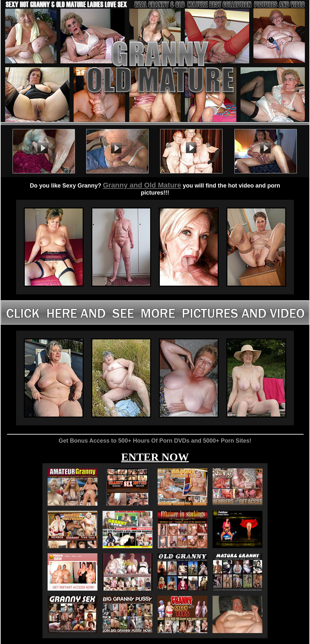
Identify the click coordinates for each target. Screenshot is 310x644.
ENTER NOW (155, 457)
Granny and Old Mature (142, 185)
